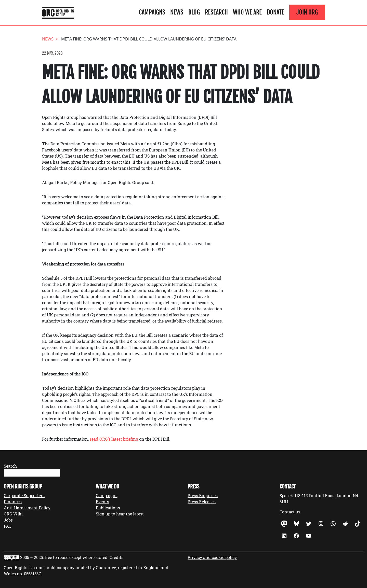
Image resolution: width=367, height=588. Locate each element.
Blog (194, 12)
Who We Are (247, 12)
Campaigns (152, 12)
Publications (108, 508)
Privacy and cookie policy (212, 557)
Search (10, 466)
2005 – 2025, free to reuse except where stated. (64, 557)
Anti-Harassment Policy (27, 508)
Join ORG (307, 12)
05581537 (32, 574)
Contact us (290, 512)
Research (216, 12)
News (177, 12)
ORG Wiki (13, 514)
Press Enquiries (203, 495)
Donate (276, 12)
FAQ (8, 526)
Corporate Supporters (24, 495)
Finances (13, 502)
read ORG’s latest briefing (114, 439)
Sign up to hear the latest (120, 514)
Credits (116, 557)
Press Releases (202, 502)
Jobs (8, 520)
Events (102, 502)
